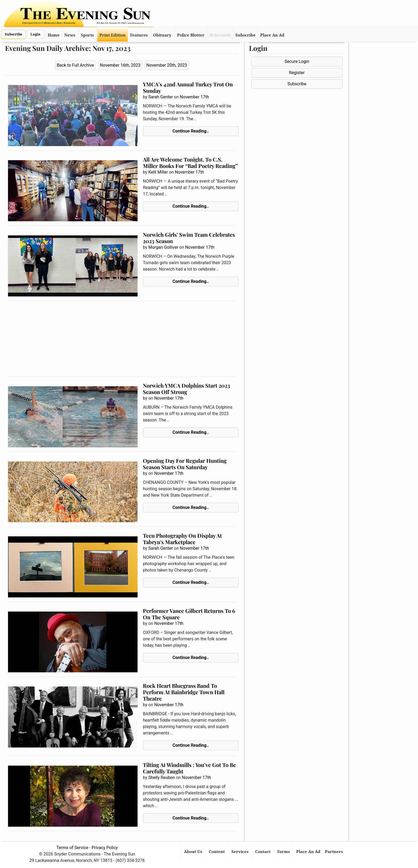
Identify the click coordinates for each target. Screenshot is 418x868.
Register (297, 73)
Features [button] (139, 35)
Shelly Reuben (162, 777)
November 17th (194, 97)
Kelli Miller (158, 172)
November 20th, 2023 (167, 65)
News (70, 35)
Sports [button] (87, 35)
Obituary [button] (162, 35)
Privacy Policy (105, 848)
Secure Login (297, 61)
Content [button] (217, 852)
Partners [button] (334, 852)
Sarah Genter (160, 97)
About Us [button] (194, 852)
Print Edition (112, 35)
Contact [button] (263, 852)
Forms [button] (284, 852)
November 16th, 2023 (120, 65)
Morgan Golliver (163, 247)
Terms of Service (72, 848)
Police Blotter (191, 35)
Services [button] (240, 852)
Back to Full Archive (75, 65)
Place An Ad (272, 35)
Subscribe (13, 34)
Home (54, 35)
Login (35, 34)
